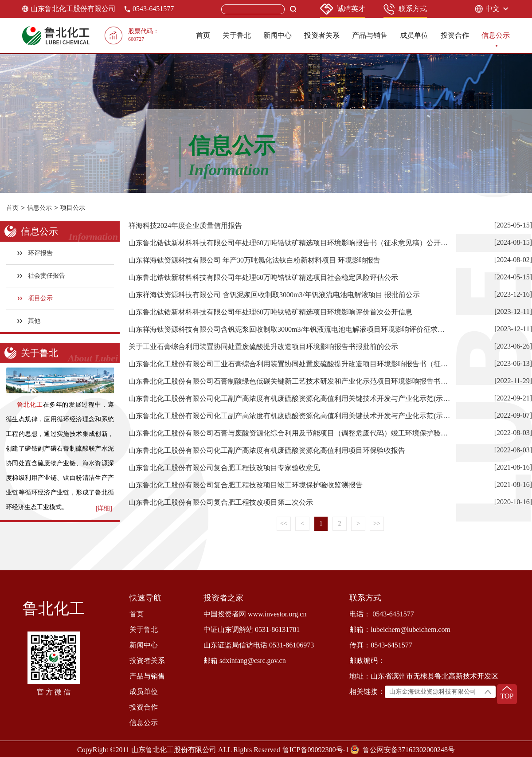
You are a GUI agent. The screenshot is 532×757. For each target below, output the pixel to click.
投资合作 (455, 35)
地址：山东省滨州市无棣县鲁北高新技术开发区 (424, 676)
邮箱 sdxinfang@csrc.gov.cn (245, 661)
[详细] (104, 508)
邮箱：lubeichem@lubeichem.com (400, 630)
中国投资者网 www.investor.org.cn (255, 614)
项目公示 (73, 208)
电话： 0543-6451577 (381, 614)
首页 (203, 35)
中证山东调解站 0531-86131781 (252, 630)
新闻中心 (278, 35)
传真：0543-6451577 (381, 645)
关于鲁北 (237, 35)
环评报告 (35, 253)
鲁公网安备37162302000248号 (409, 750)
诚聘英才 (343, 9)
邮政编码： (367, 661)
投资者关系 (322, 35)
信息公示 (496, 35)
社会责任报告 (41, 276)
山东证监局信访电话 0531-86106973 (259, 645)
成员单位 (414, 35)
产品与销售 (370, 35)
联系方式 (405, 9)
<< (284, 524)
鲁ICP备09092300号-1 (316, 750)
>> (377, 524)
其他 (29, 321)
